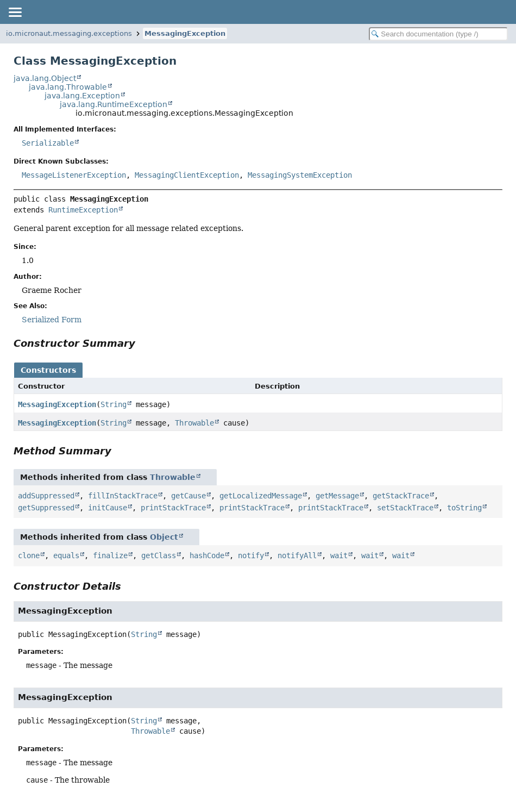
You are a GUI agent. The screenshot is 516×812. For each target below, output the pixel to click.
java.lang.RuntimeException (114, 104)
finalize (110, 555)
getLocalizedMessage (261, 496)
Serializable (48, 143)
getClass (159, 555)
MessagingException (185, 33)
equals (66, 555)
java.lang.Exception (82, 96)
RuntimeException (83, 210)
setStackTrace (405, 508)
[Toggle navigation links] (15, 12)
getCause (188, 496)
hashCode (207, 555)
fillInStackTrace (123, 496)
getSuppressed (46, 508)
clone (29, 555)
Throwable (194, 423)
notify (251, 555)
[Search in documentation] (438, 34)
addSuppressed (46, 496)
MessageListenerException (74, 175)
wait (339, 555)
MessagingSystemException (300, 175)
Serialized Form (52, 320)
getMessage (337, 496)
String (114, 404)
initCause (108, 508)
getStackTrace (401, 496)
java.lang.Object (45, 78)
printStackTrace (173, 508)
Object (164, 537)
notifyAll (297, 555)
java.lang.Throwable (68, 87)
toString (464, 508)
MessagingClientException (187, 175)
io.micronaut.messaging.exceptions (69, 33)
